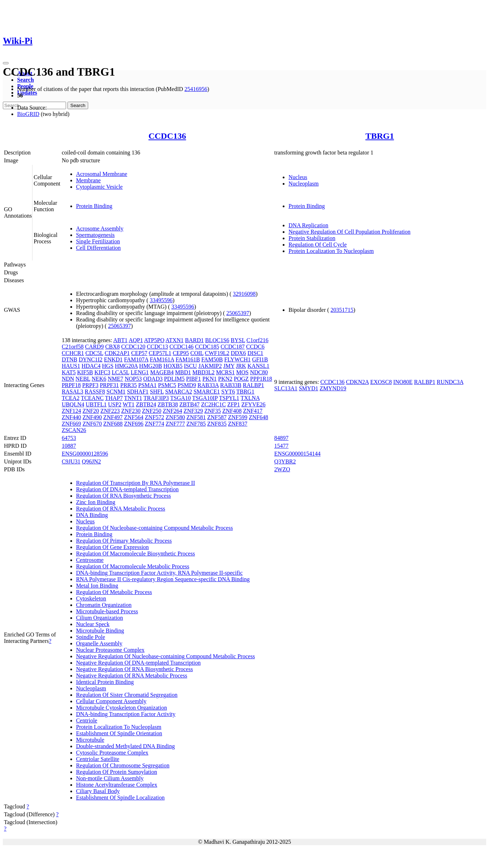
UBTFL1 (96, 404)
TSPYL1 (229, 398)
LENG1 (140, 372)
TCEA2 (71, 398)
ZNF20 (91, 411)
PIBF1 (193, 379)
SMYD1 (308, 388)
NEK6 (99, 379)
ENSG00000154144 (297, 454)
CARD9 (94, 347)
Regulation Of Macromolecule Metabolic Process (133, 566)
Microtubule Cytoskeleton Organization (122, 708)
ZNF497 (113, 417)
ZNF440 (71, 417)
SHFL (157, 392)
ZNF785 (196, 424)
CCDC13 (157, 347)
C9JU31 (71, 461)
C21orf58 (73, 347)
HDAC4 (91, 366)
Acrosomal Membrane (102, 174)
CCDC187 (233, 347)
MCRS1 (225, 372)
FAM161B (188, 359)
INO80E (403, 382)
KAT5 (69, 372)
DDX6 (238, 353)
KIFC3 (102, 372)
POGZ (241, 379)
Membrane (88, 180)
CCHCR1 (73, 353)
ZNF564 (134, 417)
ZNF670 (92, 424)
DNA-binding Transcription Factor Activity (126, 714)
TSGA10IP (205, 398)
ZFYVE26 (253, 404)
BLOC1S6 (217, 340)
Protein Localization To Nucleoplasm (331, 251)
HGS (108, 366)
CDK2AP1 (117, 353)
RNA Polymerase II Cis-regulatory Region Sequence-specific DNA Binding (163, 579)
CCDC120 (133, 347)
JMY (229, 366)
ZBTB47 (189, 404)
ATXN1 (175, 340)
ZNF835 (217, 424)
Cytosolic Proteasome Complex (112, 753)
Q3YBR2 (285, 461)
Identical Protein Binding (105, 682)
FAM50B (212, 359)
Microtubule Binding (100, 631)
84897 (281, 438)
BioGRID (28, 114)
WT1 (129, 404)
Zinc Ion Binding (96, 502)
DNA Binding (92, 515)
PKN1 (210, 379)
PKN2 (225, 379)
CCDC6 (255, 347)
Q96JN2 (91, 461)
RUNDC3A (450, 382)
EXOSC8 (381, 382)
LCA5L (120, 372)
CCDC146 (182, 347)
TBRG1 (380, 136)
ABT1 (120, 340)
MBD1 (183, 372)
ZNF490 (92, 417)
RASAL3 (72, 392)
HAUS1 (71, 366)
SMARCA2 (179, 392)
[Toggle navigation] (6, 63)
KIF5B (85, 372)
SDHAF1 (138, 392)
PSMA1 (147, 385)
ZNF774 (155, 424)
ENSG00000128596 (85, 454)
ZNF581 (196, 417)
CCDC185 (207, 347)
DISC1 (255, 353)
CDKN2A (357, 382)
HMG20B (151, 366)
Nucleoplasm (303, 184)
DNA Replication (308, 225)
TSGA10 (181, 398)
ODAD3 (153, 379)
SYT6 (228, 392)
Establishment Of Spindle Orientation (119, 733)
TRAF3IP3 (156, 398)
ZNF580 (175, 417)
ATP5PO (154, 340)
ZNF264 (172, 411)
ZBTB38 (168, 404)
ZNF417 (253, 411)
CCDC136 (167, 136)
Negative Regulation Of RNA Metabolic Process (132, 676)
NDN (68, 379)
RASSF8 (95, 392)
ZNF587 (217, 417)
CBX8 (113, 347)
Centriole (87, 720)
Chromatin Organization (104, 605)
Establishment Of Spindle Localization (120, 798)
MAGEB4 (162, 372)
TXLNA (250, 398)
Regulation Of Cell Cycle (317, 245)
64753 (69, 438)
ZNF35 (213, 411)
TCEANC (92, 398)
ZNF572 (155, 417)
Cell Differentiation (98, 248)
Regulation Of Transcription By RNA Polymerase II (135, 483)
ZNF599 (238, 417)
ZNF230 (131, 411)
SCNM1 (116, 392)
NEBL (83, 379)
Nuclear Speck (93, 624)
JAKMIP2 (210, 366)
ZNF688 (113, 424)
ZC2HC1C (213, 404)
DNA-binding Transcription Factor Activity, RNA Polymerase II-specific (159, 573)
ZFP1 (234, 404)
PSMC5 (167, 385)
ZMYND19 (333, 388)
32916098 (244, 294)
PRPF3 (90, 385)
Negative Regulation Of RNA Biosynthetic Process (135, 669)
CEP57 (139, 353)
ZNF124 (71, 411)
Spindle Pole (90, 637)
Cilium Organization (100, 618)
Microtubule (90, 740)
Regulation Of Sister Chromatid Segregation (127, 695)
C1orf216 (258, 340)
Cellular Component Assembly (111, 701)
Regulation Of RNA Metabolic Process (121, 509)
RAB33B (231, 385)
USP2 (115, 404)
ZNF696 (134, 424)
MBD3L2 (203, 372)
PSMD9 (187, 385)
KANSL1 (258, 366)
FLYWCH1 (237, 359)
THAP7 (114, 398)
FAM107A (136, 359)
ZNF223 (110, 411)
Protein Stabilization (312, 238)
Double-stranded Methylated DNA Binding (125, 746)
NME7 (116, 379)
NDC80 (259, 372)
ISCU (190, 366)
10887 (69, 446)
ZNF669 (71, 424)
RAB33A (208, 385)
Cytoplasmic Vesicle (99, 187)
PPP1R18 (261, 379)
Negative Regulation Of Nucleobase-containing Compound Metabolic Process (165, 656)
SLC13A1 (286, 388)
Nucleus (298, 177)
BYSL (238, 340)
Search (26, 80)
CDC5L (94, 353)
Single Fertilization (98, 241)
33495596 (161, 300)
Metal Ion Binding (97, 586)
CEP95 (181, 353)
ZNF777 (175, 424)
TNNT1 (133, 398)
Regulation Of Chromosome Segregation (123, 765)
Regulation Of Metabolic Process (114, 592)
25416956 (196, 89)
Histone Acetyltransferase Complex (117, 785)
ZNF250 (152, 411)
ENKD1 (113, 359)
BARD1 (194, 340)
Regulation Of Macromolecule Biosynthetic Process (135, 554)
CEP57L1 (160, 353)
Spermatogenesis (95, 235)
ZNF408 (232, 411)
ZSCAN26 (74, 430)
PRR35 (128, 385)
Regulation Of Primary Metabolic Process (124, 541)
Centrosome (90, 560)
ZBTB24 (146, 404)
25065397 (238, 313)
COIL (197, 353)
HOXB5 (173, 366)
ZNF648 (258, 417)
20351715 (342, 310)
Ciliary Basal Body (98, 791)
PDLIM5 (174, 379)
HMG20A (126, 366)
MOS (243, 372)
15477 (281, 446)
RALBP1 (253, 385)
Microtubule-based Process (107, 611)
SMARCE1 (207, 392)
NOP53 (133, 379)
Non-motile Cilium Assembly (110, 778)
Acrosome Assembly (100, 229)
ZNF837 (238, 424)
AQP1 (136, 340)
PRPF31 (109, 385)
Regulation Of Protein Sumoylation (117, 772)
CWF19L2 (217, 353)
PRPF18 (71, 385)
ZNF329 (193, 411)
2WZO (282, 469)
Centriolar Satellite (98, 759)
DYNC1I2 (90, 359)
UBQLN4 (73, 404)
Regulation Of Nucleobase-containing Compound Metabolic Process (154, 528)
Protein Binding (94, 206)
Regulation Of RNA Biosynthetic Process (123, 496)
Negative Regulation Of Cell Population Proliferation (349, 232)
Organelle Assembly (99, 643)
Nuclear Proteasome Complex (110, 650)
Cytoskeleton (91, 598)
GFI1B (260, 359)
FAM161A (162, 359)
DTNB (70, 359)
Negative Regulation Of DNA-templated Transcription (138, 663)
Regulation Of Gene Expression (112, 547)
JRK (241, 366)
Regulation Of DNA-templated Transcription (127, 489)
